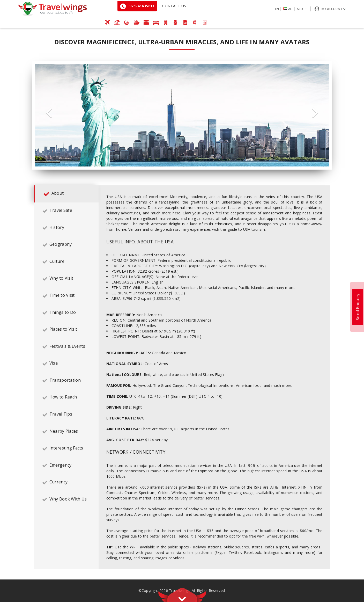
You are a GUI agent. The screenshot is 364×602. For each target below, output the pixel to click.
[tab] (66, 194)
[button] (292, 9)
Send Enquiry (358, 307)
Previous (49, 113)
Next (315, 113)
